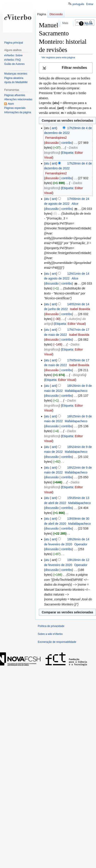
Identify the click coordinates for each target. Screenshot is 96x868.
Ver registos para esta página (58, 57)
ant (54, 128)
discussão (52, 143)
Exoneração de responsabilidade (57, 642)
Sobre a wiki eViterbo (50, 634)
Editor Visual (76, 324)
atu (47, 163)
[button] (66, 68)
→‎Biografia (78, 375)
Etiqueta (67, 153)
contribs (67, 143)
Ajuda (89, 24)
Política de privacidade (51, 626)
